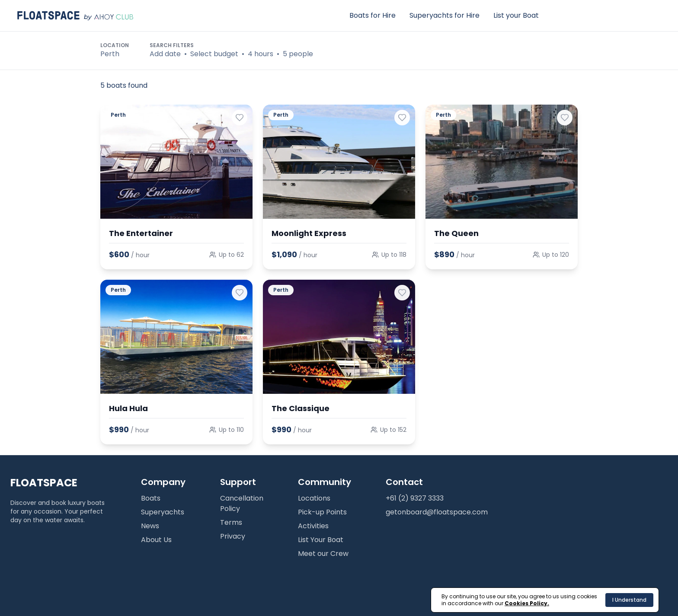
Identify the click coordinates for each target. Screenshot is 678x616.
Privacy (233, 536)
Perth (110, 54)
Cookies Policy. (527, 603)
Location (115, 45)
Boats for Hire (373, 15)
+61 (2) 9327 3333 (415, 498)
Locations (314, 498)
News (150, 526)
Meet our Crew (323, 554)
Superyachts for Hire (445, 15)
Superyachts (163, 512)
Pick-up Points (322, 512)
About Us (156, 540)
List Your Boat (321, 540)
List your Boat (516, 15)
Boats (151, 498)
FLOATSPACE (44, 483)
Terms (231, 522)
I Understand (629, 600)
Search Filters (172, 45)
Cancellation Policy (242, 503)
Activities (313, 526)
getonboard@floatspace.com (437, 512)
